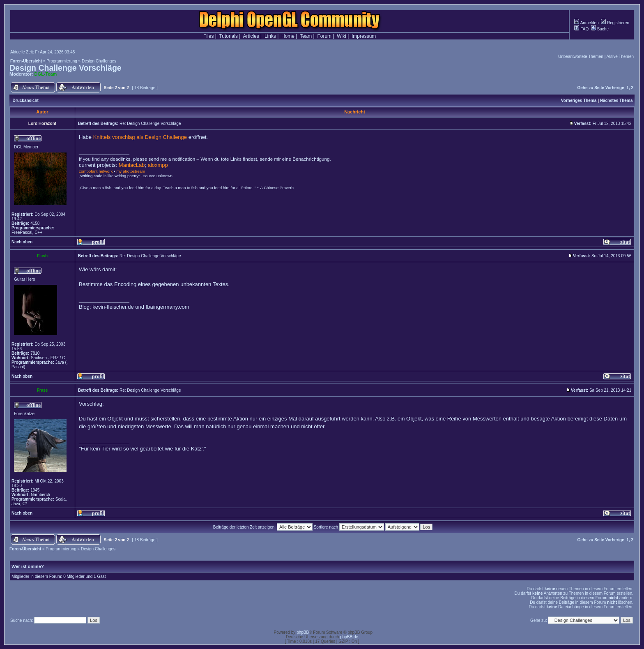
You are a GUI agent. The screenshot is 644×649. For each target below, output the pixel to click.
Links (270, 36)
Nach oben (22, 242)
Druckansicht (26, 100)
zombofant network (96, 171)
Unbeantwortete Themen (581, 57)
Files (208, 36)
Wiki (342, 36)
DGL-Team (46, 74)
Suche (600, 29)
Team (306, 36)
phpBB (303, 632)
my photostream (131, 171)
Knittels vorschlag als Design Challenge (140, 137)
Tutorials (228, 36)
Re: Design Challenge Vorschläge (150, 124)
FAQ (581, 29)
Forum (324, 36)
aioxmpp (158, 165)
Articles (251, 36)
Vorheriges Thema (579, 100)
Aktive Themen (620, 57)
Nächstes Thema (616, 100)
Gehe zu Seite (591, 88)
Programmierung (62, 61)
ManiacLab (132, 165)
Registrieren (615, 23)
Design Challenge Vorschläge (66, 68)
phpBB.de (349, 637)
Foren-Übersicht (26, 61)
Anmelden (586, 23)
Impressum (364, 36)
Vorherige (615, 88)
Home (288, 36)
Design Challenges (99, 61)
